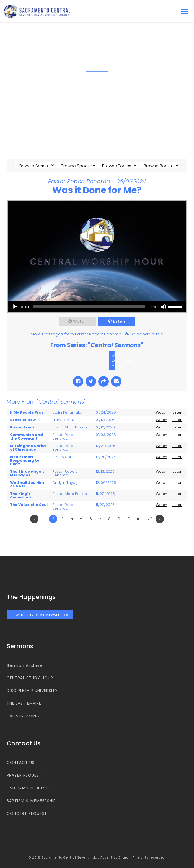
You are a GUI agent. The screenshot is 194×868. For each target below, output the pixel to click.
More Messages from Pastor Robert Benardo (76, 334)
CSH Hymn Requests (29, 788)
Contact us (21, 763)
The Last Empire (24, 703)
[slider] (89, 307)
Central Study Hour (30, 678)
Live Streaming (23, 716)
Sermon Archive (25, 665)
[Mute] (164, 307)
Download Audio (147, 334)
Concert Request (27, 813)
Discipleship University (32, 691)
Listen (119, 321)
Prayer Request (24, 775)
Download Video (122, 363)
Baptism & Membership (31, 801)
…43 (149, 519)
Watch (80, 321)
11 (138, 519)
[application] (97, 307)
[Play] (15, 307)
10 (128, 519)
